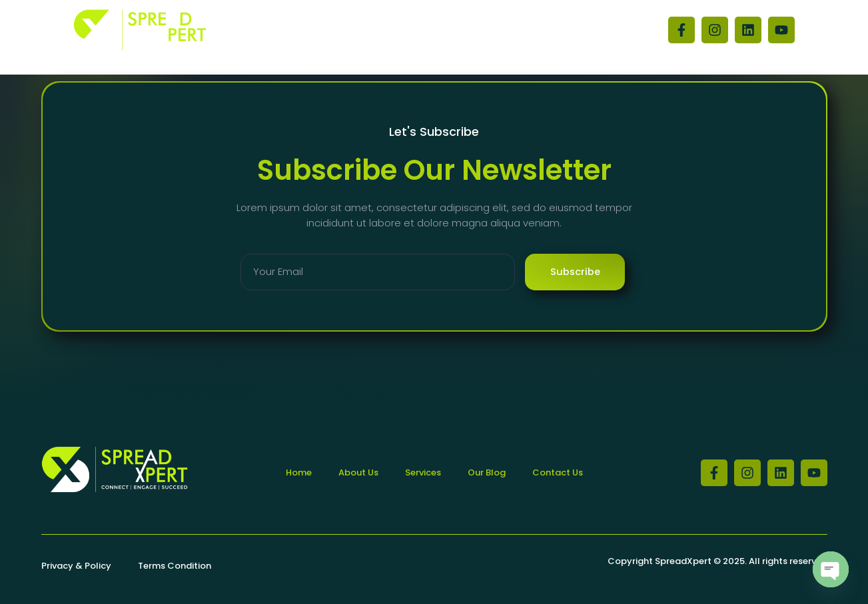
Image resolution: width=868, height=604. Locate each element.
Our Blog (542, 30)
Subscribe (575, 272)
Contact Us (466, 30)
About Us (389, 30)
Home (326, 30)
